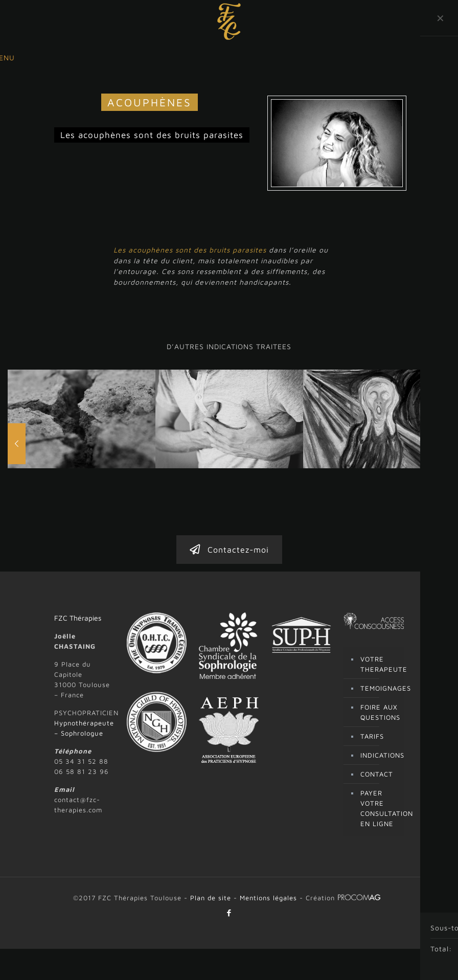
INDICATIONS (380, 707)
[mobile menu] (9, 58)
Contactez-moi (229, 502)
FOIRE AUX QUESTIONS (380, 664)
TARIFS (372, 688)
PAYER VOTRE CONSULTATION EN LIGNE (380, 760)
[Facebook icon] (229, 865)
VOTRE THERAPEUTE (380, 616)
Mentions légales (268, 850)
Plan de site (211, 850)
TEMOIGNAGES (380, 640)
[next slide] (441, 420)
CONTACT (377, 726)
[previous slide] (17, 420)
